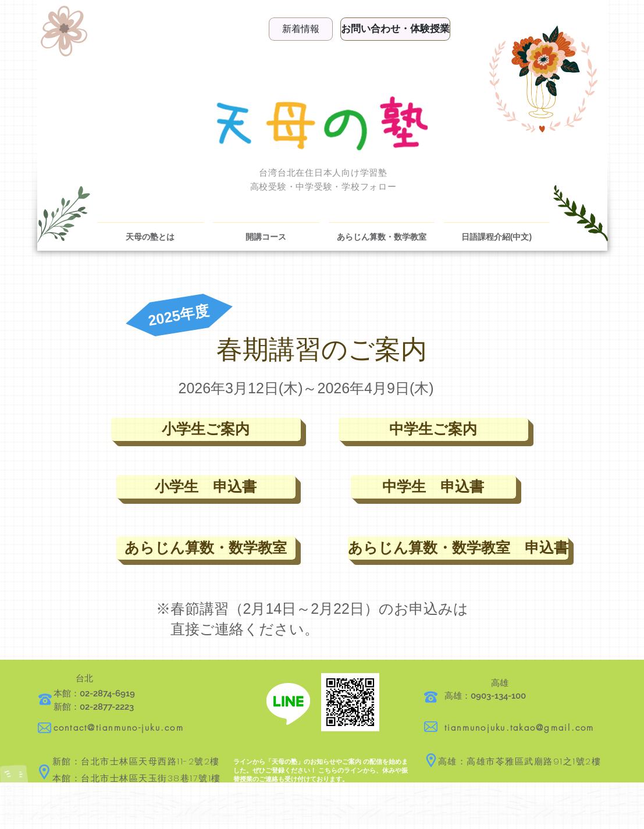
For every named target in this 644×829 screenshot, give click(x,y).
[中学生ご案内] (433, 429)
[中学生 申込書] (433, 487)
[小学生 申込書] (206, 487)
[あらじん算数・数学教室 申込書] (458, 548)
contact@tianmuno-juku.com (119, 728)
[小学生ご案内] (206, 429)
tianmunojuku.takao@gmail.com (520, 728)
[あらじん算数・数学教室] (206, 548)
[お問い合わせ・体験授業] (395, 29)
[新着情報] (301, 29)
